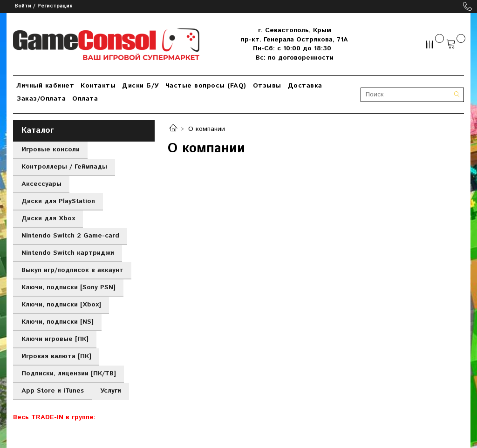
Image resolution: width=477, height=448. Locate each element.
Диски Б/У (140, 86)
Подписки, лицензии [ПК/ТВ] (69, 373)
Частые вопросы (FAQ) (206, 86)
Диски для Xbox (48, 218)
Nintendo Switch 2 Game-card (70, 236)
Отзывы (267, 86)
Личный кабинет (45, 86)
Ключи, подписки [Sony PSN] (68, 287)
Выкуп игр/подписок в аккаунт (72, 270)
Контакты (98, 86)
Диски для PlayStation (58, 201)
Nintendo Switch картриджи (68, 253)
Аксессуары (41, 184)
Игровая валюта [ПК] (56, 356)
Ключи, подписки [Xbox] (61, 305)
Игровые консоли (51, 149)
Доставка (305, 86)
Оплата (85, 99)
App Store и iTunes (53, 391)
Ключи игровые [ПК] (55, 339)
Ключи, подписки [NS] (58, 322)
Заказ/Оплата (41, 99)
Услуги (111, 391)
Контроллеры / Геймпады (64, 167)
